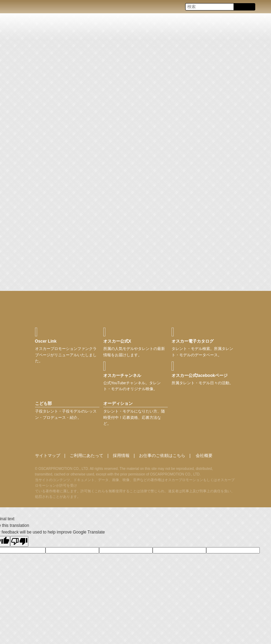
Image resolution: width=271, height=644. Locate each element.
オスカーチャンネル (122, 375)
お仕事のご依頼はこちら (162, 456)
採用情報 (121, 456)
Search (244, 7)
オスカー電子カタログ (193, 341)
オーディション (118, 403)
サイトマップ (48, 456)
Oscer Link (46, 341)
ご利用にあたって (86, 456)
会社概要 (204, 456)
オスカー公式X (117, 341)
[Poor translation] (19, 541)
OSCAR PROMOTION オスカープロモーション (12, 6)
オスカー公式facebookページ (200, 375)
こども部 (43, 403)
